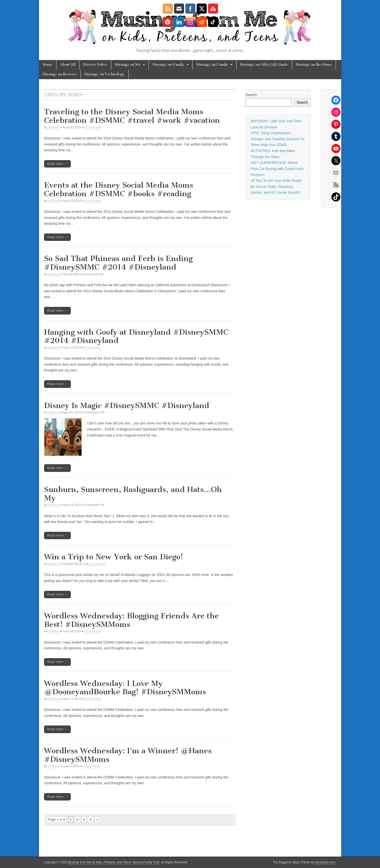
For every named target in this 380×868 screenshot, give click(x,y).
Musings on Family (168, 65)
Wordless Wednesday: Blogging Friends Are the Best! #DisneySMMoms (131, 620)
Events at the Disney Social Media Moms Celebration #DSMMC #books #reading (119, 189)
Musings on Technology (105, 74)
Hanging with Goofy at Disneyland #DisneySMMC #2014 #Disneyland (136, 336)
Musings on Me (128, 65)
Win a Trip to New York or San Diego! (114, 557)
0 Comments (93, 127)
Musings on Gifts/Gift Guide (264, 65)
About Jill (68, 65)
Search (251, 95)
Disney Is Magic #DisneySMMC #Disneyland (127, 406)
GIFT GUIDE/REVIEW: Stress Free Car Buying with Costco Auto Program (277, 169)
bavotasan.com (325, 862)
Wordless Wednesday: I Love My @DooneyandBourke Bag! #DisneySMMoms (125, 688)
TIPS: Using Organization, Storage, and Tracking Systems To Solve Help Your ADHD (277, 139)
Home (48, 65)
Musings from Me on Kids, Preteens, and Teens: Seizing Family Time (114, 862)
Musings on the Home (314, 65)
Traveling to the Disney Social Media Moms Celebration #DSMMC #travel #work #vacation (132, 116)
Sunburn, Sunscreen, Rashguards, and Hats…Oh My (133, 494)
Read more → (58, 164)
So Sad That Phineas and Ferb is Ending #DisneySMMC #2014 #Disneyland (118, 263)
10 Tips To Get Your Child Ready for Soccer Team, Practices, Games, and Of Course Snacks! (276, 186)
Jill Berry (54, 127)
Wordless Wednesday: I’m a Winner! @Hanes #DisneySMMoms (128, 755)
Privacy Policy (95, 65)
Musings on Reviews (60, 74)
